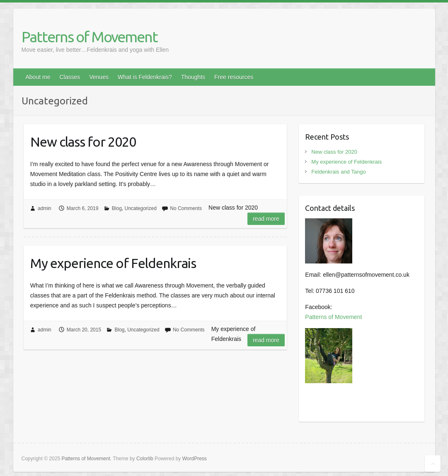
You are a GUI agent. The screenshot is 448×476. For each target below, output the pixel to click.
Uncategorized (141, 208)
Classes (70, 77)
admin (45, 208)
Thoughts (193, 77)
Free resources (234, 77)
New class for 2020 (83, 142)
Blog (117, 208)
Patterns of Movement (90, 37)
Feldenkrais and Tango (338, 172)
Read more (266, 219)
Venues (99, 77)
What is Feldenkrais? (145, 77)
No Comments (186, 208)
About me (38, 77)
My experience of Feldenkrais (113, 263)
